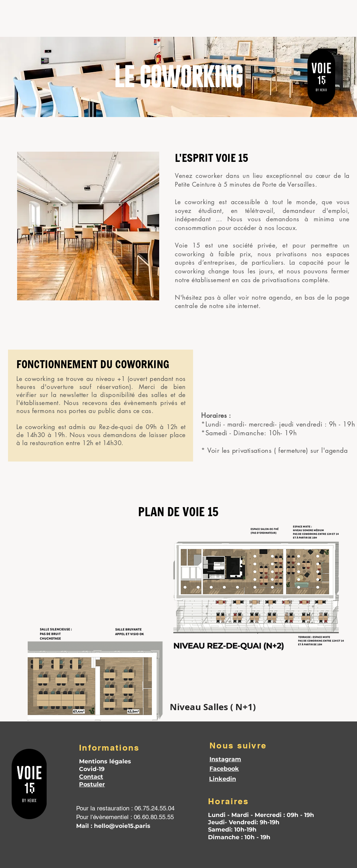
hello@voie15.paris (122, 826)
